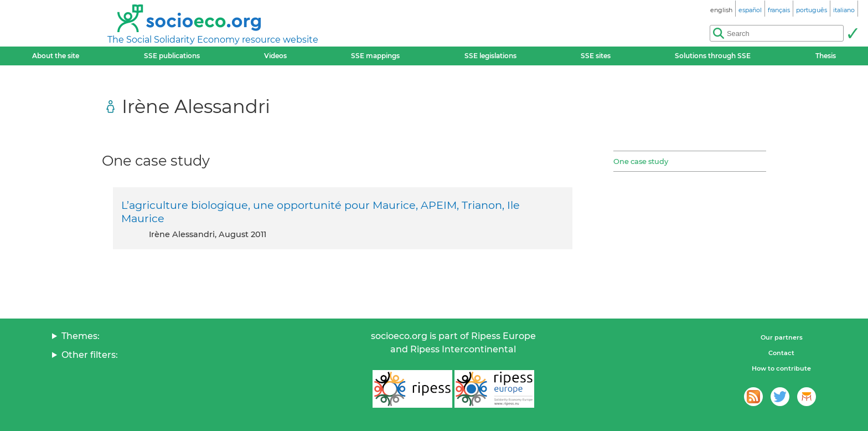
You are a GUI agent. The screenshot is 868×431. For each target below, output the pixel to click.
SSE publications (172, 56)
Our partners (782, 337)
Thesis (826, 56)
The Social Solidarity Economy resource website (213, 40)
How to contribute (781, 368)
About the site (56, 56)
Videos (275, 56)
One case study (641, 161)
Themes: (81, 336)
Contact (781, 353)
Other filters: (90, 355)
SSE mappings (375, 56)
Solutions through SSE (713, 56)
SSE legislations (490, 56)
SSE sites (596, 56)
